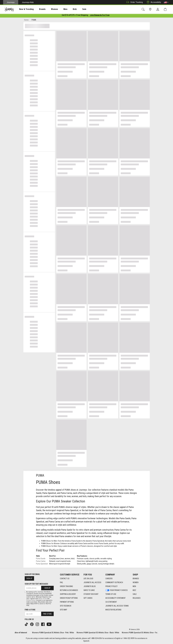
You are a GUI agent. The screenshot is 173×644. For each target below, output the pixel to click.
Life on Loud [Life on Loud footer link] (88, 579)
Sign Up (29, 578)
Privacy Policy (31, 600)
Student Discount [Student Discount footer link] (91, 594)
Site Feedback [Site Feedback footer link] (66, 606)
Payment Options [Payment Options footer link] (67, 602)
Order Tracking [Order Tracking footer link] (66, 586)
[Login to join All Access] (75, 16)
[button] (166, 2)
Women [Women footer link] (136, 582)
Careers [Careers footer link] (109, 579)
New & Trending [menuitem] (24, 9)
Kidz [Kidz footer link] (134, 590)
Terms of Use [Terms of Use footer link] (111, 594)
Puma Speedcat (42, 564)
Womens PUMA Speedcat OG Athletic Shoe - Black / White (98, 633)
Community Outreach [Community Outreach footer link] (114, 582)
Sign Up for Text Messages (36, 584)
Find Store (47, 614)
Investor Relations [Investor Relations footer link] (113, 610)
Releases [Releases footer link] (137, 598)
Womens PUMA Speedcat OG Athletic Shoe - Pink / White (53, 633)
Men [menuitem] (58, 9)
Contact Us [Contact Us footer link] (65, 579)
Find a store (30, 610)
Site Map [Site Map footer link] (63, 610)
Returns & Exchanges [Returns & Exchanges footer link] (69, 590)
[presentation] (24, 9)
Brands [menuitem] (38, 9)
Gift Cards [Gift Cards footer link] (88, 598)
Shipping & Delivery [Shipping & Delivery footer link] (68, 594)
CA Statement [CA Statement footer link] (111, 602)
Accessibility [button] (153, 2)
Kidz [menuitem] (67, 9)
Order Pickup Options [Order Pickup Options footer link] (69, 598)
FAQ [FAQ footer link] (61, 582)
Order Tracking (134, 2)
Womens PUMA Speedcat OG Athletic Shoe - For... (140, 633)
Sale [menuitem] (75, 9)
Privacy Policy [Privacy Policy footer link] (111, 586)
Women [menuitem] (49, 9)
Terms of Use (43, 599)
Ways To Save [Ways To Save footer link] (89, 590)
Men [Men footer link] (134, 586)
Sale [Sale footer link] (135, 594)
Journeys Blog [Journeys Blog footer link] (90, 586)
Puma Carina (41, 562)
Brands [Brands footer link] (136, 579)
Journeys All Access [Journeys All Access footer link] (92, 582)
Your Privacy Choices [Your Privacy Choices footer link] (117, 590)
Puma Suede (41, 559)
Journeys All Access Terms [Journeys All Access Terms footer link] (117, 606)
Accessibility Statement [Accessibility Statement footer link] (115, 598)
